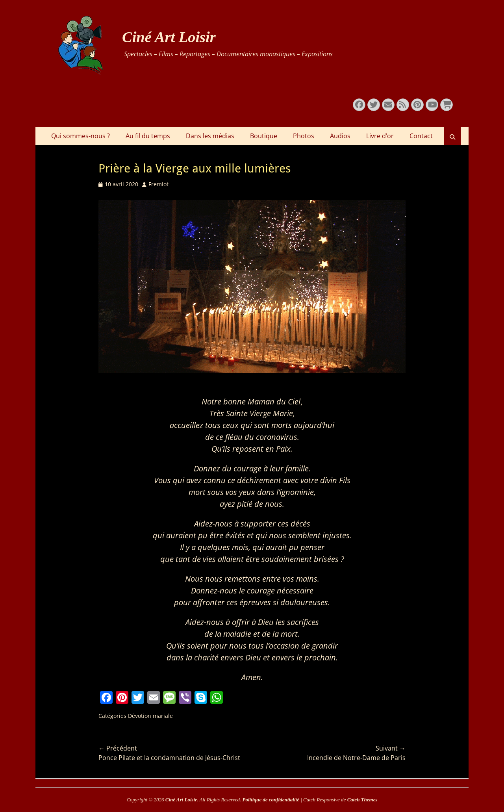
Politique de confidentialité (271, 800)
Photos (304, 136)
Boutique (264, 136)
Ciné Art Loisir (169, 37)
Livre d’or (380, 136)
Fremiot (158, 184)
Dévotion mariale (150, 716)
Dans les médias (210, 136)
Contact (421, 136)
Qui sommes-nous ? (81, 136)
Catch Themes (362, 800)
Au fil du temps (148, 136)
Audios (340, 136)
